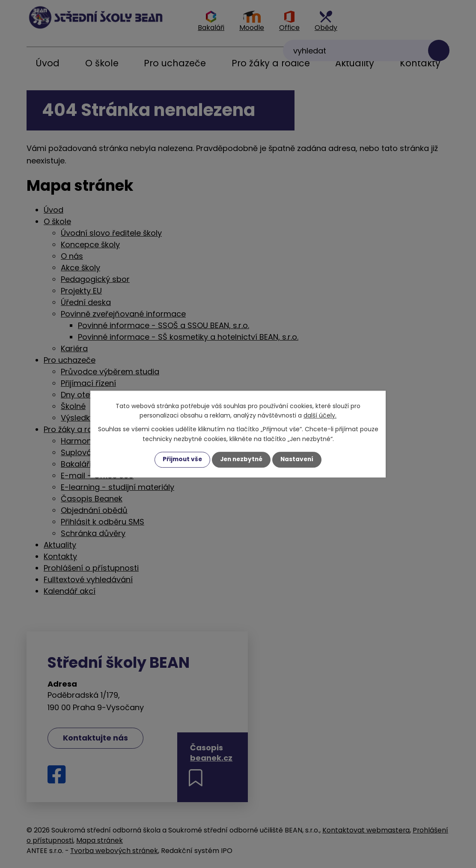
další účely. (320, 415)
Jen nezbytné (241, 459)
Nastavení (299, 459)
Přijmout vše (180, 459)
